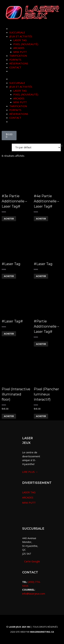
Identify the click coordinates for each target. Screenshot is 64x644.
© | (20, 627)
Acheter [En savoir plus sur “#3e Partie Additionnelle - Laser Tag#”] (9, 219)
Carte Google (31, 561)
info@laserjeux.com (34, 594)
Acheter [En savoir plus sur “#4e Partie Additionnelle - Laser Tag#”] (41, 219)
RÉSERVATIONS (19, 63)
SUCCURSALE (17, 32)
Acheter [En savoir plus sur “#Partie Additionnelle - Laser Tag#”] (41, 344)
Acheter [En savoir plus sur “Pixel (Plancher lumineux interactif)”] (41, 416)
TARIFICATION (18, 56)
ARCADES (19, 48)
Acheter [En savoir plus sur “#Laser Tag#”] (9, 334)
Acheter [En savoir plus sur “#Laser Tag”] (9, 276)
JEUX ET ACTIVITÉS (21, 36)
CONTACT (15, 67)
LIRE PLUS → (30, 472)
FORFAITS (15, 60)
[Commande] (36, 147)
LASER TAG (20, 40)
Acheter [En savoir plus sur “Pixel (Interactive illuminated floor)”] (9, 416)
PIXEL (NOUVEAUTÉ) (26, 44)
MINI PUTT (20, 52)
